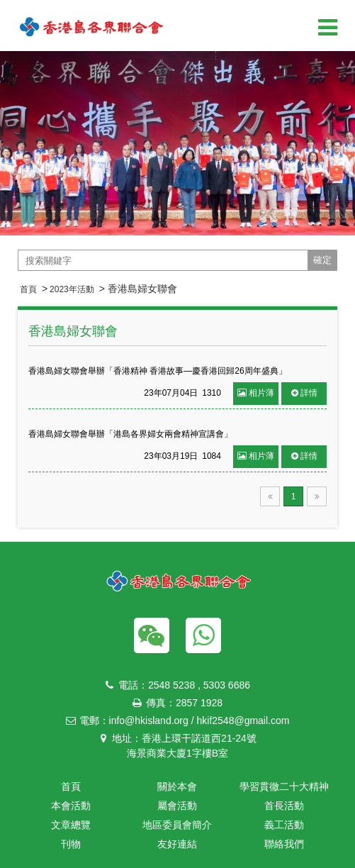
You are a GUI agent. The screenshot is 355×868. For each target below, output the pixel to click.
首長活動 (284, 806)
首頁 (28, 289)
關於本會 (177, 786)
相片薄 (256, 393)
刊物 (71, 844)
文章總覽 (71, 825)
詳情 (304, 393)
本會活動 (71, 806)
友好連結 (177, 844)
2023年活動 (72, 289)
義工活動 (284, 825)
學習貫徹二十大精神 (284, 786)
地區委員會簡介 (177, 825)
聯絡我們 (284, 844)
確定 (322, 260)
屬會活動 (177, 806)
